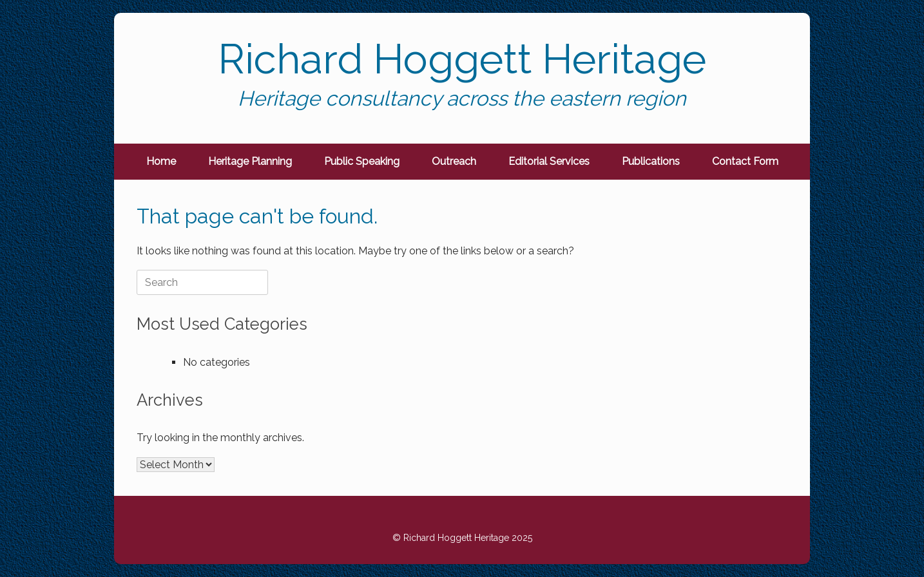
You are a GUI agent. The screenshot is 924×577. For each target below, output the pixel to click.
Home (161, 161)
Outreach (454, 161)
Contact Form (745, 161)
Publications (651, 161)
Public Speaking (362, 161)
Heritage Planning (250, 161)
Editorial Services (549, 161)
